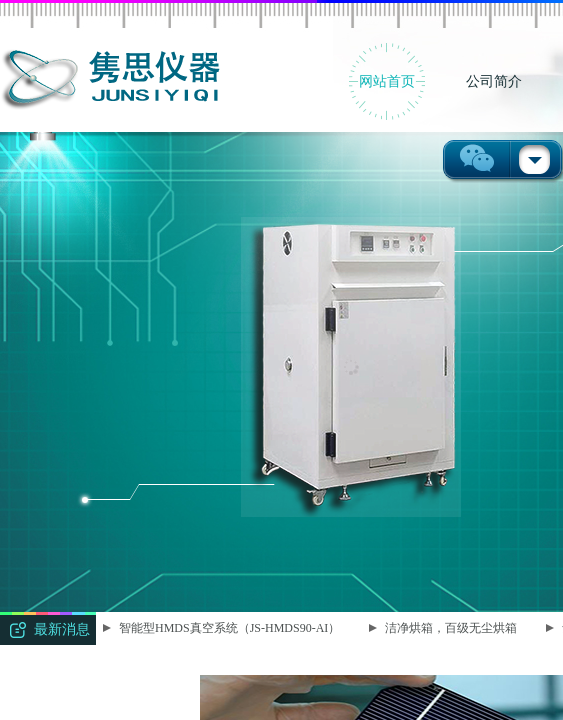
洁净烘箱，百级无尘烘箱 (452, 628)
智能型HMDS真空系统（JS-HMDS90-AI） (230, 628)
